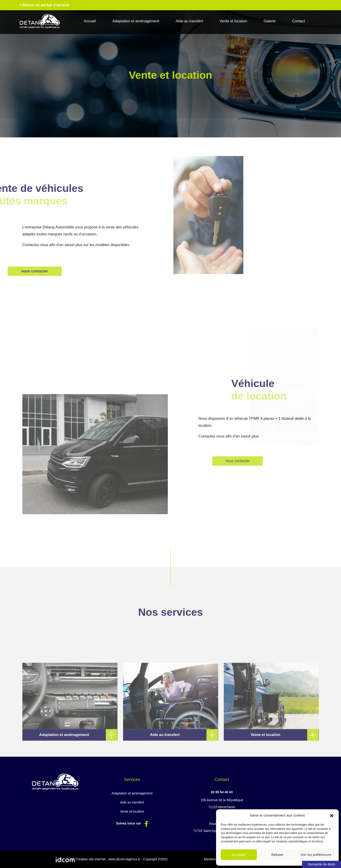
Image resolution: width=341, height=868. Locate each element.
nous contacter (265, 461)
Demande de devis (322, 864)
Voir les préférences (316, 855)
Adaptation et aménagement (136, 21)
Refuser (277, 855)
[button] (332, 815)
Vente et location (233, 21)
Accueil (90, 21)
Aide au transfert (189, 21)
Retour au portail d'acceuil (44, 5)
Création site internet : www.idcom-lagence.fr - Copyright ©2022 (112, 860)
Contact (299, 21)
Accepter (239, 855)
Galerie (270, 21)
